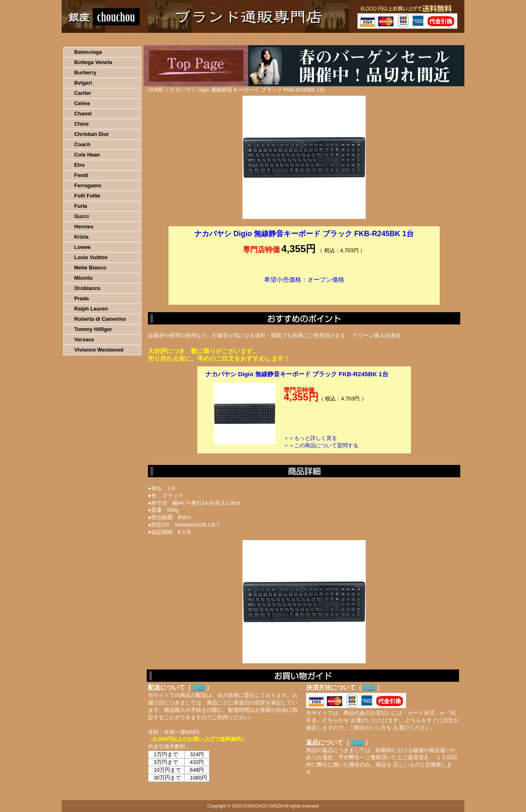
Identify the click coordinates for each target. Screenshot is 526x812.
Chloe (82, 124)
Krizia (82, 237)
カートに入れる (304, 292)
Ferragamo (88, 185)
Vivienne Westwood (99, 350)
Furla (81, 206)
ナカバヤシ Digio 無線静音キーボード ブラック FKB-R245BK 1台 (297, 374)
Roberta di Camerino (100, 319)
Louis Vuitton (91, 257)
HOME (98, 39)
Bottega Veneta (93, 62)
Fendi (81, 175)
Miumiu (84, 278)
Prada (82, 298)
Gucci (82, 216)
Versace (84, 339)
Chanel (83, 114)
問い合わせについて (366, 39)
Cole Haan (87, 155)
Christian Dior (92, 134)
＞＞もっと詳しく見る (310, 438)
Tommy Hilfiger (93, 329)
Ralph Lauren (91, 309)
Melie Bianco (90, 268)
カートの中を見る (421, 39)
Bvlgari (83, 83)
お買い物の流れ (147, 39)
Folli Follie (87, 196)
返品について (312, 39)
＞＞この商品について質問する (321, 445)
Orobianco (88, 288)
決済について (204, 39)
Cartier (83, 93)
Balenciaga (88, 52)
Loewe (83, 247)
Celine (82, 103)
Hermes (84, 227)
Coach (82, 144)
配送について (258, 39)
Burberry (85, 72)
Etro (80, 165)
